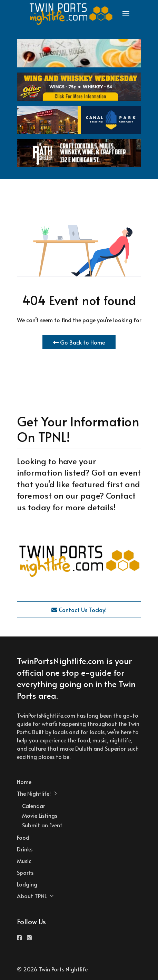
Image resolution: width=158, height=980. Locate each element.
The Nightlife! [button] (37, 793)
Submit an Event (42, 825)
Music (24, 861)
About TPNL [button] (35, 896)
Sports (25, 872)
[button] (126, 14)
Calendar (34, 806)
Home (24, 782)
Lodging (27, 884)
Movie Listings (40, 815)
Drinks (25, 849)
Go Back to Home (79, 342)
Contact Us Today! (79, 610)
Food (23, 837)
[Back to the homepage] (71, 14)
